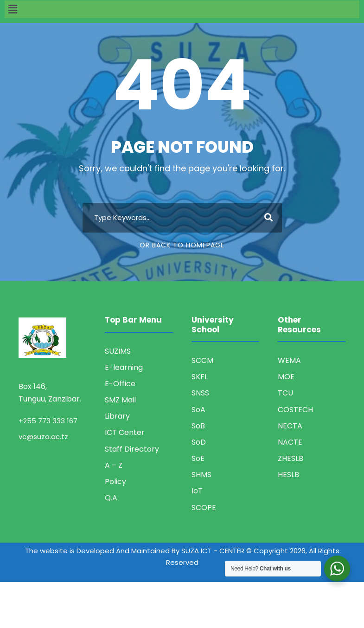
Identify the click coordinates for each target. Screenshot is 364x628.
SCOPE (204, 508)
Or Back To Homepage (182, 245)
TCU (285, 393)
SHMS (201, 475)
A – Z (114, 465)
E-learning (124, 367)
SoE (198, 458)
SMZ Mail (120, 400)
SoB (198, 426)
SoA (198, 410)
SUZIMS (118, 351)
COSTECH (295, 410)
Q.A (111, 498)
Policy (115, 482)
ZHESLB (291, 458)
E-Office (120, 384)
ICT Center (125, 432)
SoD (199, 442)
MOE (286, 377)
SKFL (200, 377)
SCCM (202, 360)
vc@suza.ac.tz (43, 437)
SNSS (200, 393)
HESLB (288, 475)
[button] (182, 9)
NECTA (290, 426)
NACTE (290, 442)
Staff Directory (132, 449)
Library (117, 416)
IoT (197, 491)
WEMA (289, 360)
